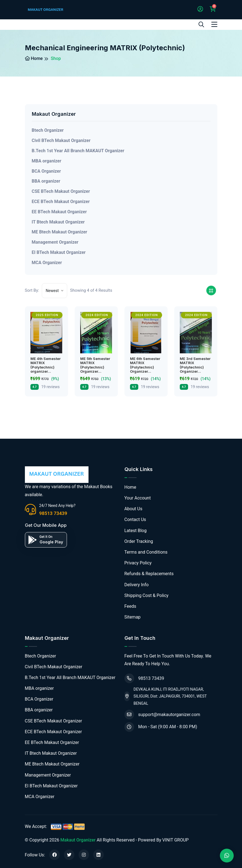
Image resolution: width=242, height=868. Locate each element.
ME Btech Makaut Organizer (60, 232)
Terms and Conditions (146, 552)
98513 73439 (53, 513)
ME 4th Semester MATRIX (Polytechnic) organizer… (45, 365)
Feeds (130, 606)
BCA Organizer (46, 171)
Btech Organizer (48, 130)
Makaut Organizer (78, 840)
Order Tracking (139, 541)
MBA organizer (47, 161)
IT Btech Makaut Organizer (58, 222)
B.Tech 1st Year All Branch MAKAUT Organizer (78, 151)
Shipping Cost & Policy (147, 595)
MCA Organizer (47, 263)
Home (34, 58)
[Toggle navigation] (214, 25)
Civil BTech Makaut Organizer (61, 140)
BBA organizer (46, 181)
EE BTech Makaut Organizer (59, 212)
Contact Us (135, 520)
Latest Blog (136, 531)
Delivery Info (137, 585)
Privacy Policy (138, 563)
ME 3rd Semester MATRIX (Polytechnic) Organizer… (195, 365)
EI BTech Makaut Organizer (59, 252)
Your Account (138, 498)
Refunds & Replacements (149, 574)
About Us (133, 509)
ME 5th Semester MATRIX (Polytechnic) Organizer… (95, 365)
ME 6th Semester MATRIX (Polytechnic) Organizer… (145, 365)
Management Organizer (55, 242)
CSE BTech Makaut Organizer (61, 191)
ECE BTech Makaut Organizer (61, 202)
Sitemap (133, 617)
